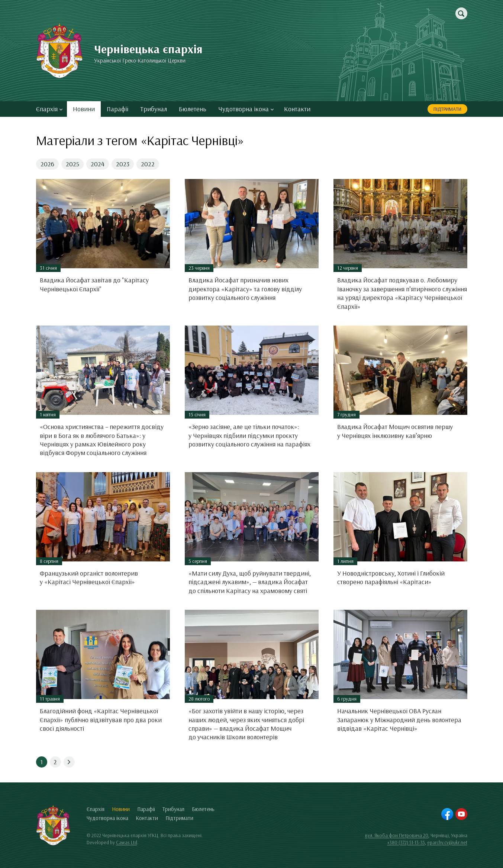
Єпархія (49, 109)
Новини (84, 109)
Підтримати (447, 109)
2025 (72, 164)
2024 (98, 164)
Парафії (117, 109)
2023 (123, 164)
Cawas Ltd (127, 842)
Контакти (297, 109)
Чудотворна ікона (246, 109)
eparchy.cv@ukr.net (447, 842)
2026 (47, 164)
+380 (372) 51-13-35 (406, 842)
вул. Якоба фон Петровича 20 (397, 835)
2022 (148, 164)
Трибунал (154, 109)
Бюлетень (193, 109)
